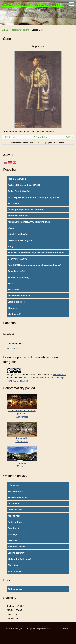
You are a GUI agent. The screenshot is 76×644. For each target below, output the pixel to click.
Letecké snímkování (18, 234)
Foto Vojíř (13, 534)
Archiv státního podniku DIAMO (24, 185)
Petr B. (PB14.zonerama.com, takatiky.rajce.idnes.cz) (34, 265)
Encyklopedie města (18, 497)
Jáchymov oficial (16, 547)
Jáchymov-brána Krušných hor (21, 375)
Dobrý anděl (14, 528)
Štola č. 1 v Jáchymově (19, 559)
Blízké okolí (14, 203)
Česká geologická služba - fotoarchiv (27, 210)
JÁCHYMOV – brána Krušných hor (33, 5)
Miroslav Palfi (59, 375)
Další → (69, 137)
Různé (26, 30)
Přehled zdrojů (15, 589)
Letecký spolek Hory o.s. (20, 240)
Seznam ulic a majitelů (19, 296)
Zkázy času (13, 565)
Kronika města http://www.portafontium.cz (29, 222)
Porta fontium (15, 522)
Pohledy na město (17, 271)
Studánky (13, 308)
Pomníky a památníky (19, 277)
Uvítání (5, 30)
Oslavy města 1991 (17, 259)
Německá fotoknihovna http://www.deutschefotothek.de (36, 253)
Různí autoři (14, 290)
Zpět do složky (40, 137)
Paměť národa (15, 510)
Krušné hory (14, 516)
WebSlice (35, 629)
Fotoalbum (16, 30)
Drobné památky (16, 553)
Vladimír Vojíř (15, 314)
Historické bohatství (18, 216)
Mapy (11, 247)
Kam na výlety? (16, 571)
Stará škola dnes (16, 302)
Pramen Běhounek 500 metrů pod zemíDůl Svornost (22, 414)
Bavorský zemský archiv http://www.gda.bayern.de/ (34, 197)
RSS (28, 629)
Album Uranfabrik (17, 179)
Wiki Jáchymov (15, 491)
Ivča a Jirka (14, 485)
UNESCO (12, 540)
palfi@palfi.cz (13, 348)
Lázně (11, 228)
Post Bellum (14, 504)
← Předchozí (9, 137)
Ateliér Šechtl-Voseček (19, 191)
